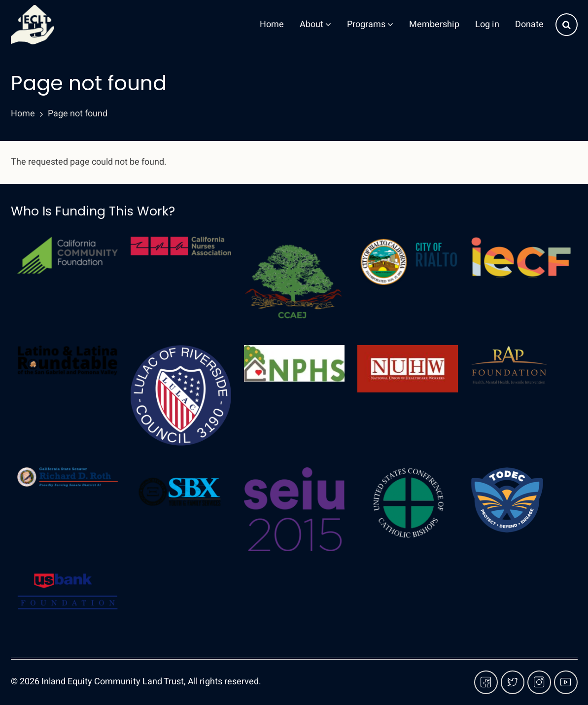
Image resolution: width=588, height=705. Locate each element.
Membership (434, 24)
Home (272, 24)
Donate (529, 24)
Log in (487, 24)
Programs (370, 24)
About (315, 24)
